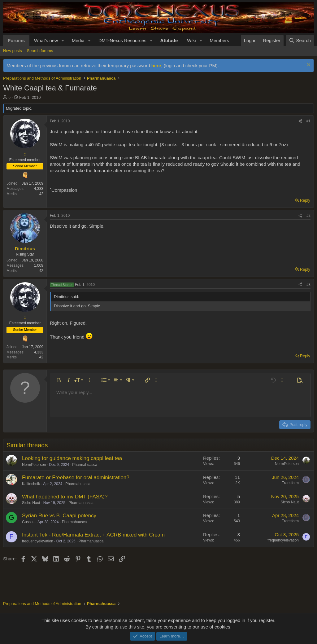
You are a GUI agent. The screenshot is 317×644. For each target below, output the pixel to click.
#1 (308, 121)
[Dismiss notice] (308, 66)
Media (78, 40)
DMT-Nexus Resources (122, 40)
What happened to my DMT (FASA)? (65, 497)
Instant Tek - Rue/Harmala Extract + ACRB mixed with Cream (93, 535)
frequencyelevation (38, 541)
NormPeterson (34, 465)
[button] (63, 40)
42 (41, 194)
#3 (308, 285)
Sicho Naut (31, 503)
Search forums (40, 51)
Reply (305, 200)
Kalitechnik (31, 484)
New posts (13, 51)
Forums (16, 40)
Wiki (191, 40)
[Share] (300, 121)
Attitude (169, 40)
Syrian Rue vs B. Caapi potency (59, 516)
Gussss (28, 522)
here (156, 66)
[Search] (300, 40)
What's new (46, 40)
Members (219, 40)
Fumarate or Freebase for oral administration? (76, 478)
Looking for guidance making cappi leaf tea (72, 458)
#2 (308, 216)
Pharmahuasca (85, 465)
